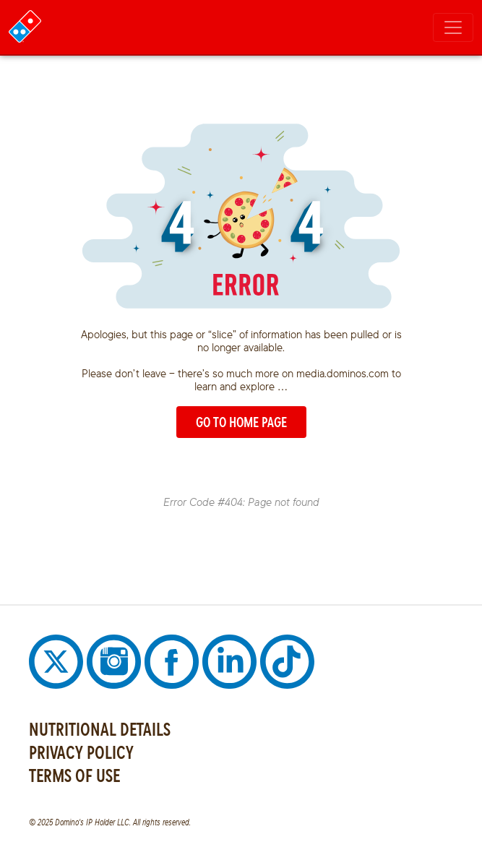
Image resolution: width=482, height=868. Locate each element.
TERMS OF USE (74, 775)
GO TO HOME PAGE (241, 422)
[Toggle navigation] (453, 27)
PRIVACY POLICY (81, 752)
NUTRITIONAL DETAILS (100, 729)
